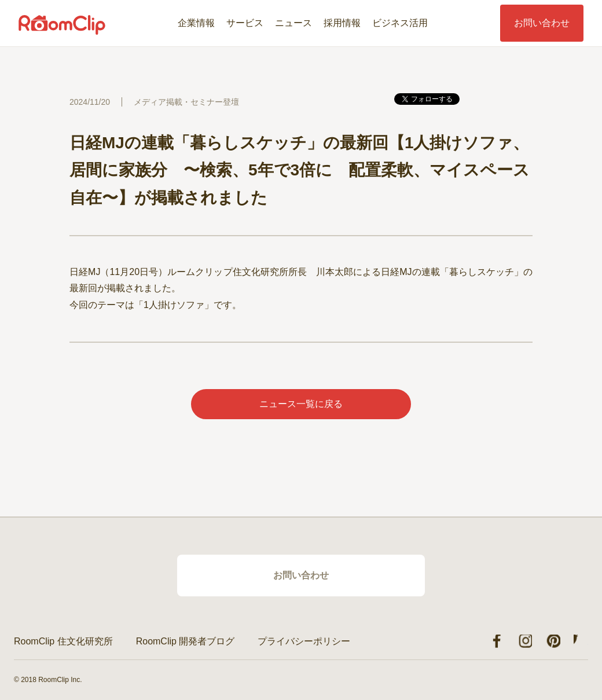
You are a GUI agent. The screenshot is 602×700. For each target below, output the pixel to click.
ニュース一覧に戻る (301, 404)
